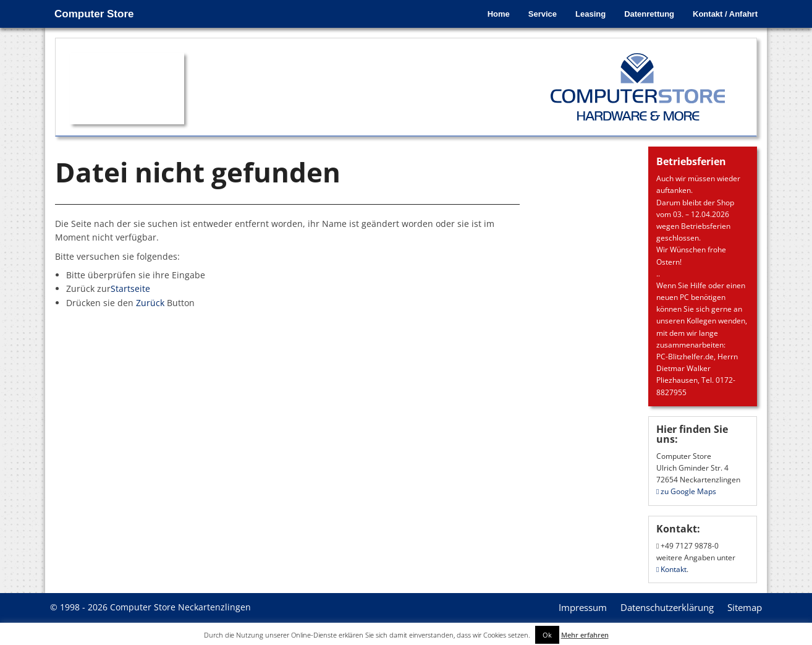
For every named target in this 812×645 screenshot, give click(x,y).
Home (499, 14)
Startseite (130, 288)
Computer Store (94, 14)
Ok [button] (547, 635)
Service (543, 14)
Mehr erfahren (585, 635)
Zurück (150, 303)
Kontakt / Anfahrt (725, 14)
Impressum (583, 607)
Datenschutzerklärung (667, 607)
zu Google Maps (686, 491)
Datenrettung (649, 14)
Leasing (590, 14)
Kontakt (671, 569)
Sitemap (745, 607)
